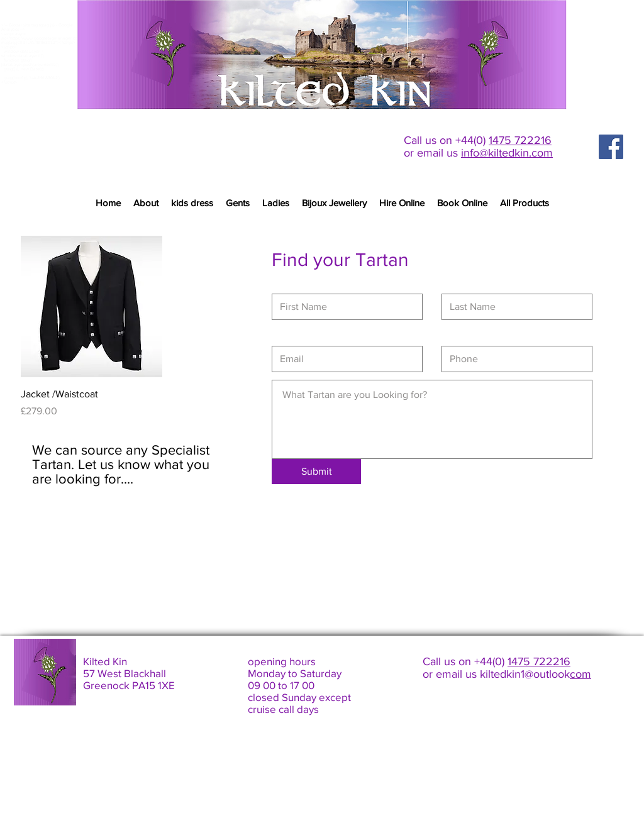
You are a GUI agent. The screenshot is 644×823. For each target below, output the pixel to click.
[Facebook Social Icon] (611, 147)
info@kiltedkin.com (507, 153)
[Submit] (316, 472)
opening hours (282, 661)
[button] (238, 203)
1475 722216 (520, 140)
